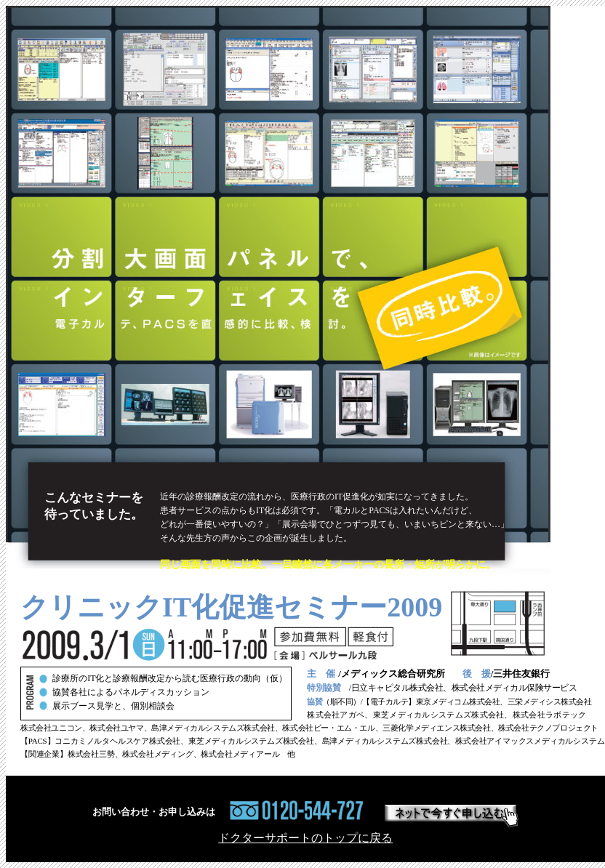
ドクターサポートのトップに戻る (305, 838)
